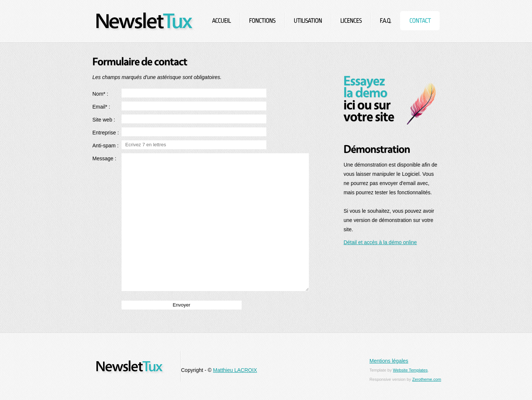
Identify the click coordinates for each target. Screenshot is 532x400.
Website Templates (410, 370)
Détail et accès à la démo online (380, 242)
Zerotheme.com (427, 379)
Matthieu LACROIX (235, 370)
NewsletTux (145, 21)
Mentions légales (389, 361)
